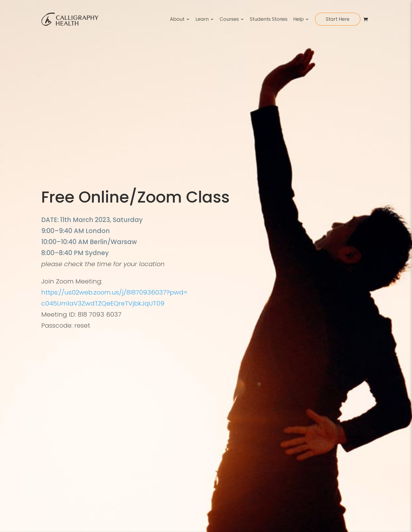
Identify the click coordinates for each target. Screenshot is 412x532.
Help (298, 19)
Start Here (338, 19)
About (177, 19)
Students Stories (269, 19)
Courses (229, 19)
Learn (202, 19)
